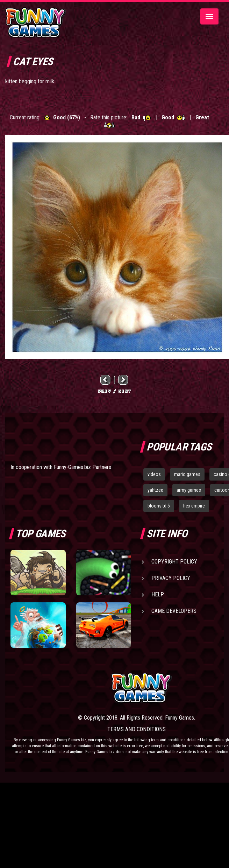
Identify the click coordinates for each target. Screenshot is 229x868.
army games (189, 490)
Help (158, 594)
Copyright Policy (174, 562)
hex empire (194, 506)
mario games (187, 474)
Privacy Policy (171, 578)
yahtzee (155, 490)
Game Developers (174, 611)
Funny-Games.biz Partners (83, 467)
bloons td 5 (159, 506)
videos (154, 474)
